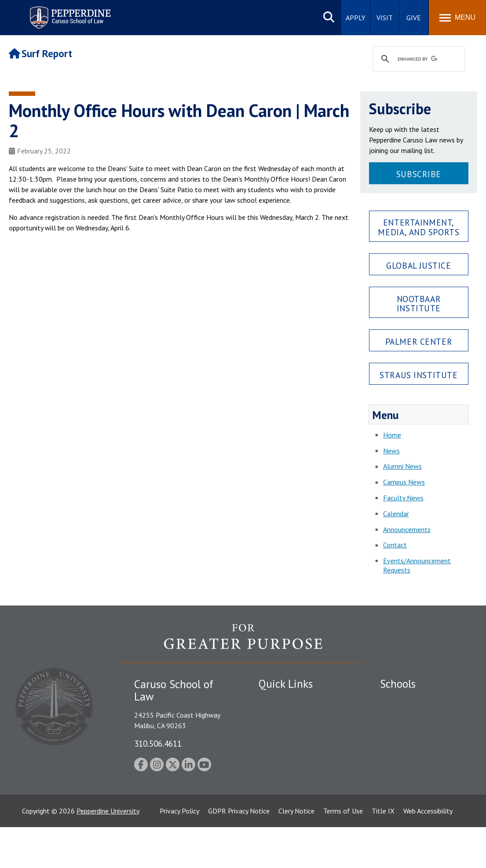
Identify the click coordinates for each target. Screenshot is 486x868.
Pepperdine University (108, 852)
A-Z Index (273, 801)
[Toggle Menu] (457, 18)
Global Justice (418, 265)
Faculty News (403, 498)
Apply (356, 18)
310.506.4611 (158, 743)
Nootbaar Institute (419, 303)
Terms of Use (343, 852)
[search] (417, 59)
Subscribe (419, 174)
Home (392, 435)
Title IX (383, 852)
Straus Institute (418, 375)
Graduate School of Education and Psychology (425, 751)
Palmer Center (419, 341)
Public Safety (278, 700)
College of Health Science (418, 786)
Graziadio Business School (418, 731)
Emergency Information (293, 731)
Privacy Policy (179, 852)
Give (414, 18)
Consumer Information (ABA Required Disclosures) (300, 781)
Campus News (404, 482)
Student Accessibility (289, 715)
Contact (395, 545)
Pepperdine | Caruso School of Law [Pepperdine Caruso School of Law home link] (69, 12)
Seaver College (402, 700)
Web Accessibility (428, 852)
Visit (385, 18)
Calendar (396, 514)
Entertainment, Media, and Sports (418, 227)
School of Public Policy (414, 770)
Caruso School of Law (413, 715)
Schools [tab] (398, 684)
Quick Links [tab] (286, 684)
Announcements (407, 529)
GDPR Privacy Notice (239, 852)
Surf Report (40, 53)
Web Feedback (280, 817)
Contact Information (289, 762)
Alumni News (402, 466)
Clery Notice (296, 852)
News (391, 451)
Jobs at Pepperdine (286, 746)
